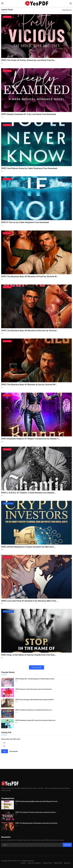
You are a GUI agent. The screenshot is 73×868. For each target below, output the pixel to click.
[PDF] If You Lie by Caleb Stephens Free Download (25, 222)
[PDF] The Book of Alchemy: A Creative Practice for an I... (34, 710)
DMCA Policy (58, 863)
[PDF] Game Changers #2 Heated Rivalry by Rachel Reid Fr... (35, 700)
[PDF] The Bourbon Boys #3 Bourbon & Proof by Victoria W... (30, 276)
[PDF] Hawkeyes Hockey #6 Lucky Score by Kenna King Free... (36, 720)
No (4, 746)
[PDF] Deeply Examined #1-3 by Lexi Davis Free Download (29, 114)
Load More (36, 667)
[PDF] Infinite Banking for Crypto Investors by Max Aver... (28, 547)
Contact (23, 863)
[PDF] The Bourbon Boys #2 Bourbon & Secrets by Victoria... (30, 331)
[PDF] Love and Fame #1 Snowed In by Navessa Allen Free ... (30, 601)
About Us (67, 863)
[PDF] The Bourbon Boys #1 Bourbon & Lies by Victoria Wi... (29, 385)
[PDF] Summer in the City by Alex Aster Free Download (33, 689)
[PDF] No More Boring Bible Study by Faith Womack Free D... (37, 801)
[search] (71, 3)
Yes (4, 743)
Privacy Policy (47, 863)
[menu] (2, 3)
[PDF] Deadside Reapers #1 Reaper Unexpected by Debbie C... (31, 439)
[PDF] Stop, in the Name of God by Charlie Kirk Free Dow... (29, 655)
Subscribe (67, 845)
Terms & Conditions (34, 863)
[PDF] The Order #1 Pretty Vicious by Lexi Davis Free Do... (29, 60)
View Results (14, 751)
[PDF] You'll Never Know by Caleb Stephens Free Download (29, 168)
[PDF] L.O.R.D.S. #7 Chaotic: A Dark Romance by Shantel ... (29, 493)
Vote (5, 751)
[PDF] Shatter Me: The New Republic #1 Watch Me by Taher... (35, 679)
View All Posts (67, 10)
